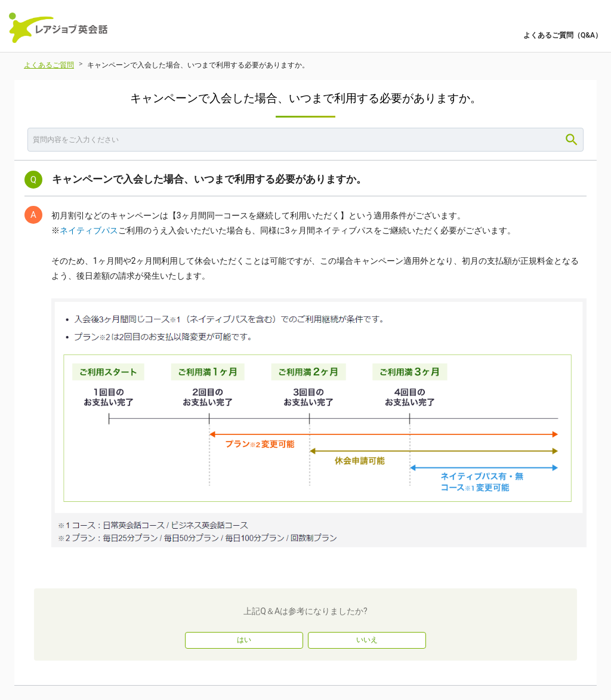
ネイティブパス (89, 230)
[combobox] (305, 140)
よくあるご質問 (49, 65)
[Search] (572, 140)
